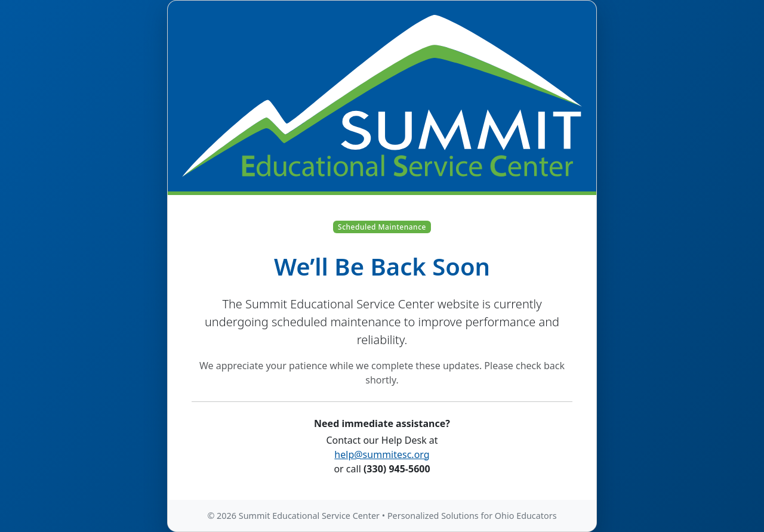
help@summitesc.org (382, 454)
